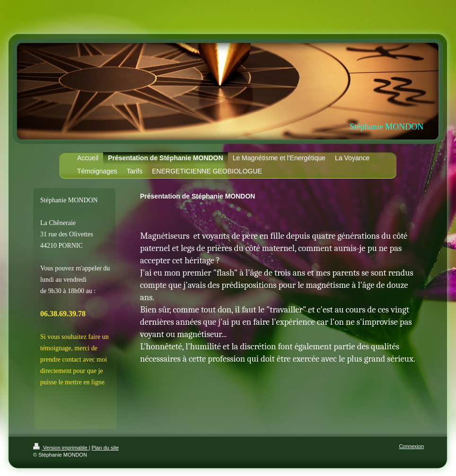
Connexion (411, 446)
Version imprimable (61, 448)
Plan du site (105, 448)
